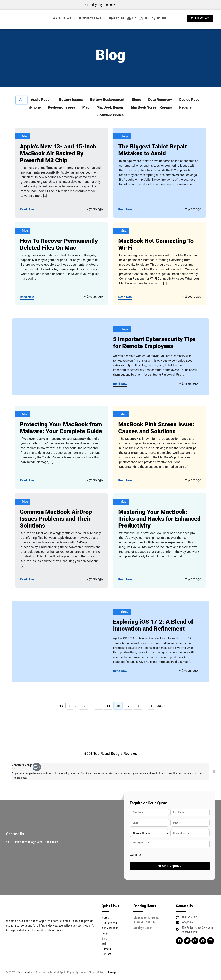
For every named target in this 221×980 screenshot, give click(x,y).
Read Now (27, 209)
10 (84, 706)
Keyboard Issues (62, 107)
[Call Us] (200, 18)
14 (99, 706)
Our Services (109, 923)
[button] (7, 771)
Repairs (186, 107)
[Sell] (144, 18)
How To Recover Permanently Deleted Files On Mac (59, 244)
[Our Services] (116, 18)
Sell (104, 944)
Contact (106, 954)
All (21, 100)
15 (108, 706)
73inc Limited (24, 972)
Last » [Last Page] (161, 706)
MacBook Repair (110, 107)
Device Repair (191, 100)
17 (128, 706)
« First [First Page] (60, 706)
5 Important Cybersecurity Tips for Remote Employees (154, 343)
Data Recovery (160, 100)
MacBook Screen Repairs (151, 107)
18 (137, 706)
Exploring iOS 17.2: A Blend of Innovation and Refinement (153, 625)
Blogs (136, 100)
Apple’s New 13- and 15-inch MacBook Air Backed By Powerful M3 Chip (58, 153)
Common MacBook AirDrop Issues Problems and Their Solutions (56, 519)
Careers (106, 949)
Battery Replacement (107, 100)
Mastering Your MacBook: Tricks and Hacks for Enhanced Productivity (159, 519)
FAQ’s (105, 933)
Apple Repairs (110, 928)
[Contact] (159, 18)
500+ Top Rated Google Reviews (111, 754)
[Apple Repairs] (63, 18)
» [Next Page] (151, 706)
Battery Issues (71, 100)
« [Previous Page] (70, 706)
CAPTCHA (135, 855)
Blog (104, 938)
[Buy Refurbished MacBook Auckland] (132, 18)
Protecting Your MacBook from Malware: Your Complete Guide (61, 428)
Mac (86, 107)
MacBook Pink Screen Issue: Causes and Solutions (156, 428)
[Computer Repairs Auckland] (91, 18)
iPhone (35, 107)
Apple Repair (41, 100)
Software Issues (111, 115)
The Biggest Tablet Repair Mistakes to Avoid (153, 150)
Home (105, 918)
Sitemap (111, 972)
